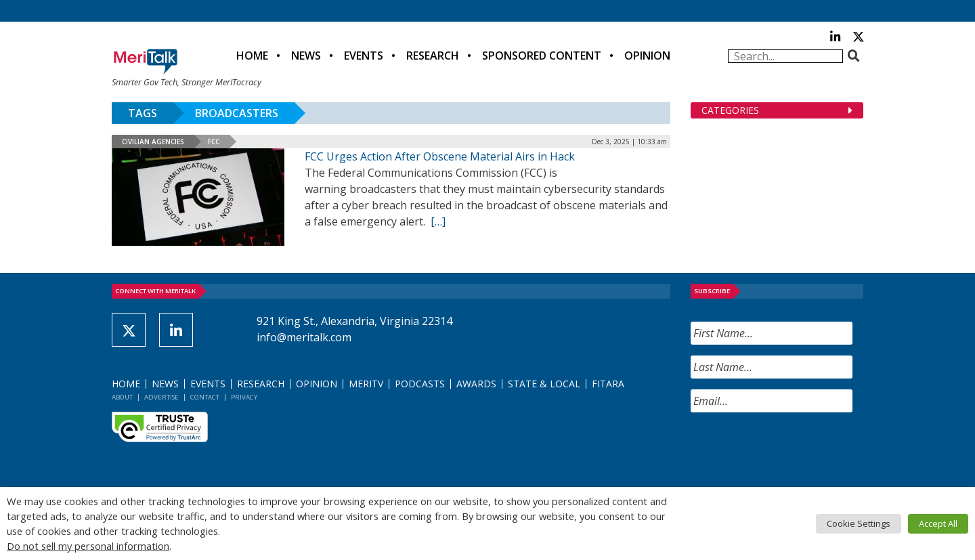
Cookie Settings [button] (859, 523)
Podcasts (420, 384)
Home (252, 56)
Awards (476, 384)
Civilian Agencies (153, 142)
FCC (214, 142)
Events (364, 56)
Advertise (161, 397)
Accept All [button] (938, 523)
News (306, 56)
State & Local (544, 384)
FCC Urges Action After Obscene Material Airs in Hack (440, 156)
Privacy (244, 397)
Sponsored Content (542, 56)
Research (433, 56)
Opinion (647, 56)
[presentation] (794, 450)
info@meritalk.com (304, 337)
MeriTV (366, 384)
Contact (205, 397)
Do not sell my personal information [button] (88, 546)
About (122, 397)
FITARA (608, 384)
